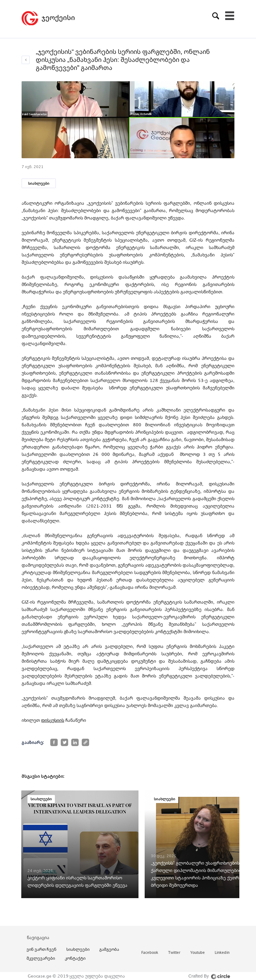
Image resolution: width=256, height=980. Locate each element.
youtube (198, 953)
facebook (150, 953)
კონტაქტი (75, 958)
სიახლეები (39, 183)
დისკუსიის (53, 720)
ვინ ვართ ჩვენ (41, 949)
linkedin (222, 953)
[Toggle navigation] (230, 16)
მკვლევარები (41, 958)
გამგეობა (109, 949)
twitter (174, 953)
